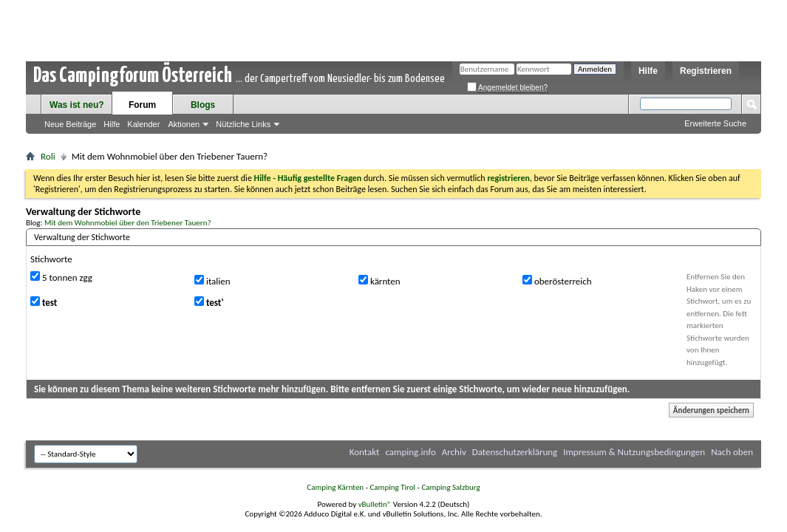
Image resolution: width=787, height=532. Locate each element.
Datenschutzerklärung (515, 452)
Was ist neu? (77, 105)
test (44, 302)
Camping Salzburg (450, 487)
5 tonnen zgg (61, 277)
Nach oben (732, 452)
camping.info (410, 452)
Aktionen (184, 124)
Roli (48, 156)
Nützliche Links (243, 124)
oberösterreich (557, 281)
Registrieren (706, 71)
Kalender (143, 124)
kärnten (379, 281)
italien (212, 281)
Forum (142, 105)
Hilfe (648, 71)
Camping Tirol (392, 487)
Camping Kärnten (335, 487)
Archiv (454, 452)
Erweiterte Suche (715, 123)
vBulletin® (375, 504)
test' (209, 302)
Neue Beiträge (70, 124)
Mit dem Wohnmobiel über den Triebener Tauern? (128, 222)
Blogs (203, 105)
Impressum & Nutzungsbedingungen (634, 452)
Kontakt (365, 452)
